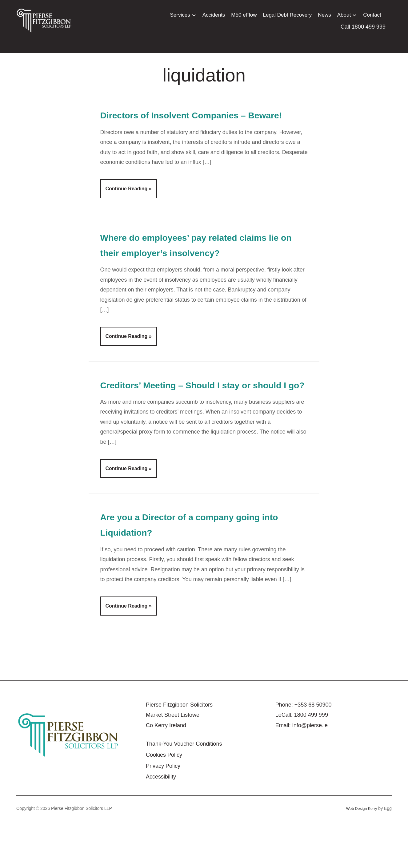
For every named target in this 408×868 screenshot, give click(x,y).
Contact (372, 15)
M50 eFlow (244, 15)
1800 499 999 (311, 761)
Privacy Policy (163, 812)
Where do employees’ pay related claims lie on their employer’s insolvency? (188, 268)
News (324, 15)
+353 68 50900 (313, 751)
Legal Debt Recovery (288, 15)
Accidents (214, 15)
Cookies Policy (164, 801)
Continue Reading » (129, 204)
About (344, 15)
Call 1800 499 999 (363, 27)
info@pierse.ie (310, 772)
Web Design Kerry (360, 855)
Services (180, 15)
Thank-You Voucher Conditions (184, 791)
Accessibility (161, 823)
